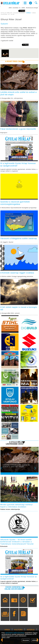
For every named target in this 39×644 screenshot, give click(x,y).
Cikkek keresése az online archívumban (14, 588)
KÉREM (35, 640)
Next (36, 470)
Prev (3, 470)
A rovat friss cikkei (14, 61)
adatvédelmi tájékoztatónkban (15, 633)
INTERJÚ (31, 630)
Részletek (26, 640)
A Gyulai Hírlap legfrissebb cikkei (15, 443)
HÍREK (29, 13)
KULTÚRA (18, 630)
